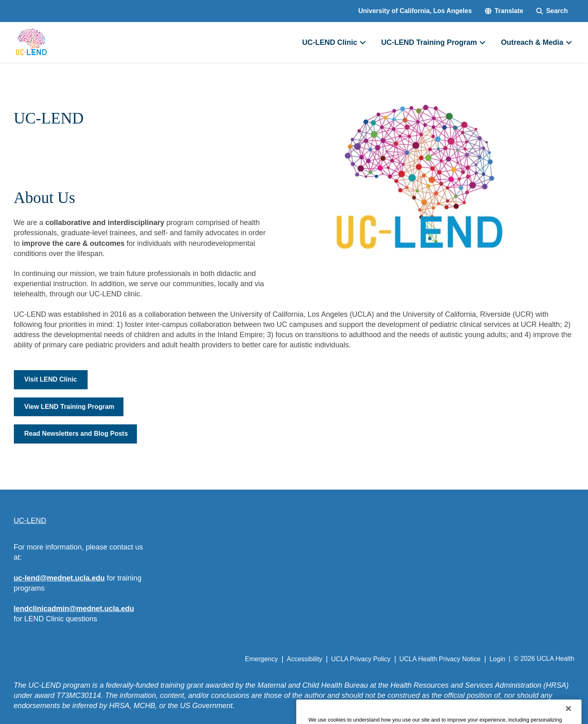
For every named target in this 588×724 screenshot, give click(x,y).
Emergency (261, 659)
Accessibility (305, 659)
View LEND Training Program (69, 407)
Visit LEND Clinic (51, 379)
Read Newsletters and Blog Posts (76, 434)
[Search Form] (552, 11)
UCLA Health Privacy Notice (440, 659)
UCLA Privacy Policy (361, 659)
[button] (504, 11)
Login (497, 659)
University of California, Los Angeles (415, 11)
